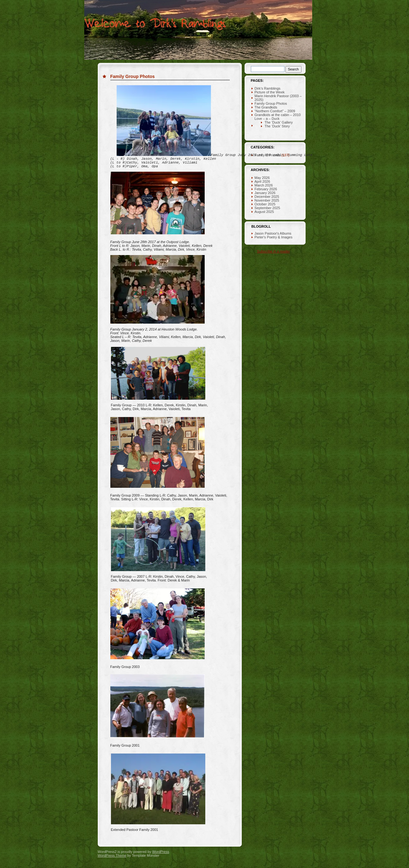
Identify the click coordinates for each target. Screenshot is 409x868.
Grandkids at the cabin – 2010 (278, 115)
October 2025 (265, 204)
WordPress (161, 859)
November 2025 (267, 200)
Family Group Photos (133, 76)
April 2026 (263, 181)
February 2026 (266, 189)
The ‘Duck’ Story (277, 126)
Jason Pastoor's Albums (273, 233)
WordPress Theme (112, 863)
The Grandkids (266, 107)
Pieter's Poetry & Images (274, 237)
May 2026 (262, 178)
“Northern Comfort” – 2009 (275, 111)
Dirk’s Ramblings (268, 88)
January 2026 (265, 193)
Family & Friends (268, 155)
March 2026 (264, 185)
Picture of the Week (270, 92)
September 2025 (267, 208)
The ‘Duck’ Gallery (279, 122)
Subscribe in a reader (274, 251)
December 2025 (267, 197)
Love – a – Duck (267, 119)
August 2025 (264, 212)
